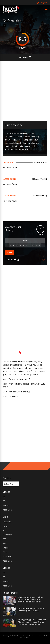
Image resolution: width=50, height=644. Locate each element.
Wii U (5, 552)
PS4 (4, 501)
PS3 (4, 539)
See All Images (39, 179)
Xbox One (7, 510)
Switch (6, 505)
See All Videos (39, 196)
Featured (7, 522)
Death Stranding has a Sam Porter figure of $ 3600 (31, 610)
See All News (40, 162)
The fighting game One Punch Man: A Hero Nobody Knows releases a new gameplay (32, 622)
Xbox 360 (7, 556)
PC (4, 26)
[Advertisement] (25, 91)
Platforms (7, 535)
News (5, 526)
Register (44, 3)
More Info (23, 57)
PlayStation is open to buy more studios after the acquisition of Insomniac (30, 599)
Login (37, 3)
